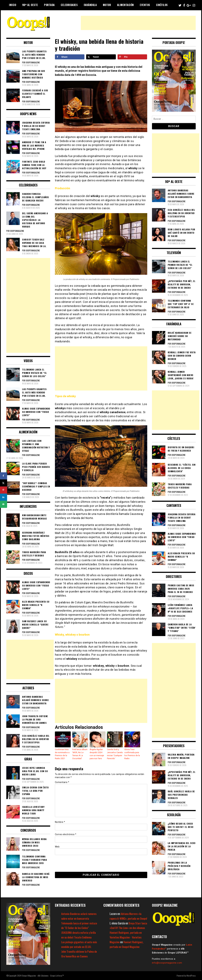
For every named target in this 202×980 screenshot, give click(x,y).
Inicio (13, 5)
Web (57, 846)
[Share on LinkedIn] (4, 497)
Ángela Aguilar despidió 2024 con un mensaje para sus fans (97, 754)
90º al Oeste (30, 5)
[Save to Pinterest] (132, 57)
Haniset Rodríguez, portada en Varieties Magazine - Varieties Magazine (126, 942)
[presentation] (77, 863)
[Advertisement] (138, 23)
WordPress (191, 975)
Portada (49, 5)
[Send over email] (4, 504)
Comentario (62, 782)
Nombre (60, 822)
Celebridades (69, 5)
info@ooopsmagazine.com (167, 963)
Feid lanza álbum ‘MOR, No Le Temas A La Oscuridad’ (80, 754)
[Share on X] (101, 57)
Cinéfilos (162, 5)
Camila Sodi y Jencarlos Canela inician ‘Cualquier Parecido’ (115, 754)
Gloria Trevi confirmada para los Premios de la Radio (132, 754)
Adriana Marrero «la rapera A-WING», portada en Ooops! (126, 918)
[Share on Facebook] (70, 57)
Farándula (90, 5)
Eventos (145, 5)
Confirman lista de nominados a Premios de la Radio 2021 (62, 754)
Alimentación (125, 5)
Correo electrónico (66, 834)
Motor (107, 5)
